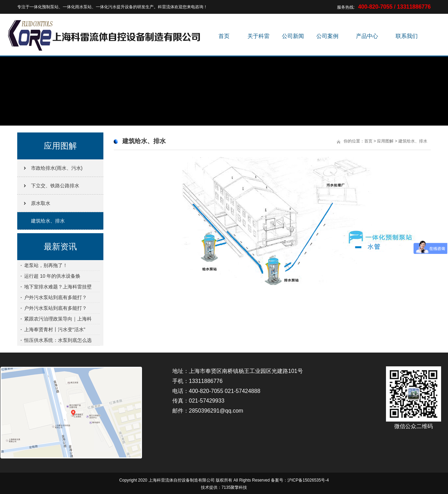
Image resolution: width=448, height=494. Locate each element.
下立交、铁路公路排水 (55, 186)
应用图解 (385, 141)
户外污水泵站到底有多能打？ (55, 297)
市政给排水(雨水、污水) (57, 168)
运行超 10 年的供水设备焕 (52, 276)
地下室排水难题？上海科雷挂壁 (58, 287)
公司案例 (327, 36)
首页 (224, 36)
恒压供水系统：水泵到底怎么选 (58, 340)
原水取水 (41, 203)
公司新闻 (293, 36)
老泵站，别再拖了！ (46, 265)
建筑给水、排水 (48, 221)
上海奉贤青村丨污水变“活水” (55, 329)
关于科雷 (258, 36)
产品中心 (367, 36)
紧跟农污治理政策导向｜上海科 (58, 319)
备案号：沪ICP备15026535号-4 (300, 480)
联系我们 (407, 36)
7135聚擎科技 (235, 487)
